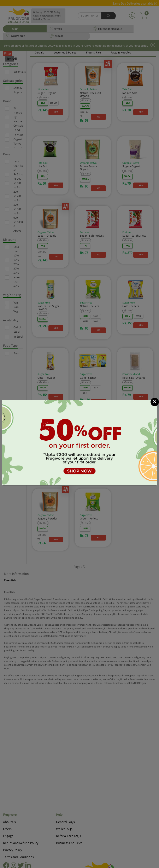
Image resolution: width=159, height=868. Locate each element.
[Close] (155, 402)
